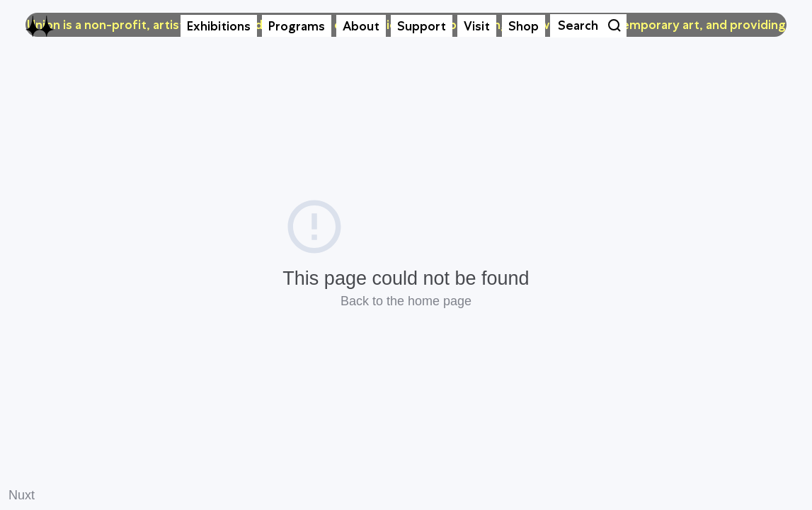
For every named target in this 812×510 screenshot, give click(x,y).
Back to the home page (406, 301)
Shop (524, 26)
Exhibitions (219, 26)
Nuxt (22, 495)
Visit (477, 26)
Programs (297, 26)
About (361, 26)
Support (422, 26)
